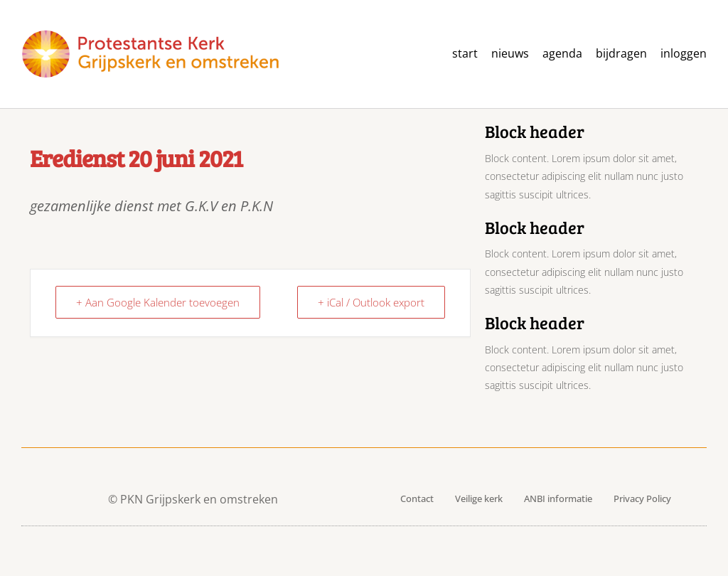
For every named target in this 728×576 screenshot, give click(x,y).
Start (465, 54)
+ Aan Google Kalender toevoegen (158, 302)
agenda (562, 54)
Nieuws (510, 54)
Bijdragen (621, 54)
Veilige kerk (479, 498)
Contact (417, 498)
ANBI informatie (558, 498)
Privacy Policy (642, 498)
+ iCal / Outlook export (371, 302)
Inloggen (684, 54)
